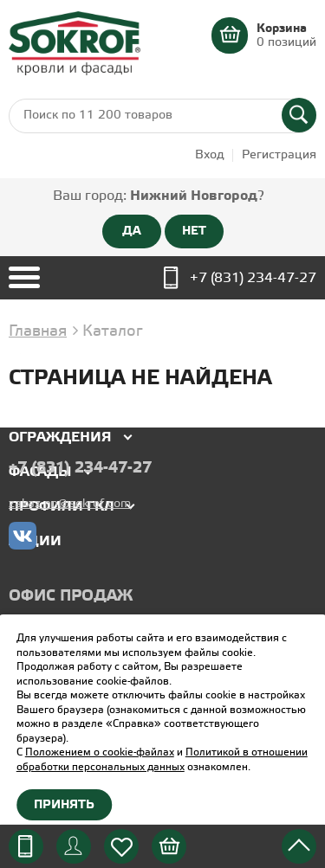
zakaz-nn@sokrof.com (70, 504)
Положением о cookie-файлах (100, 752)
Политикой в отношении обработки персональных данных (162, 760)
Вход (210, 155)
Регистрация (279, 155)
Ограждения (60, 437)
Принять (64, 805)
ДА (132, 231)
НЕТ (194, 231)
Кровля (39, 403)
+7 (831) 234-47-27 (253, 278)
